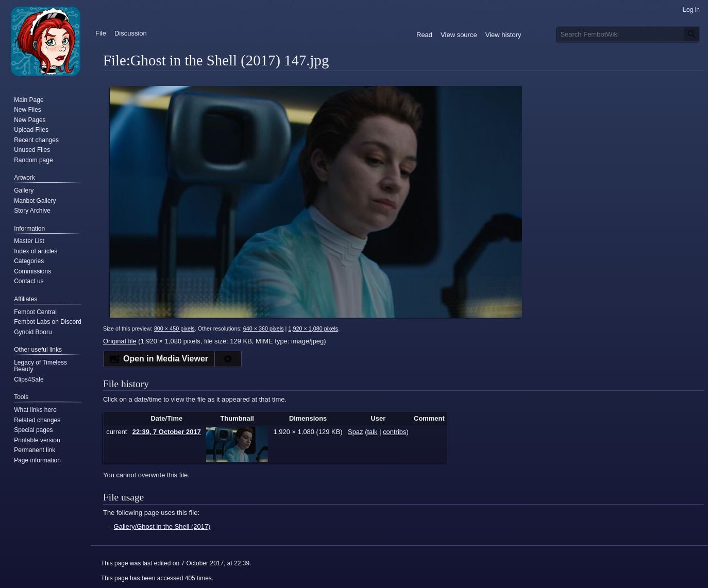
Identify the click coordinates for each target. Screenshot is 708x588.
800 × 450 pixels (174, 328)
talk (372, 432)
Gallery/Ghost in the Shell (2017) (162, 526)
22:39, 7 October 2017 (167, 432)
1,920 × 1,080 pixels (313, 328)
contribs (394, 432)
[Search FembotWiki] (628, 34)
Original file (120, 341)
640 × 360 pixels (264, 328)
